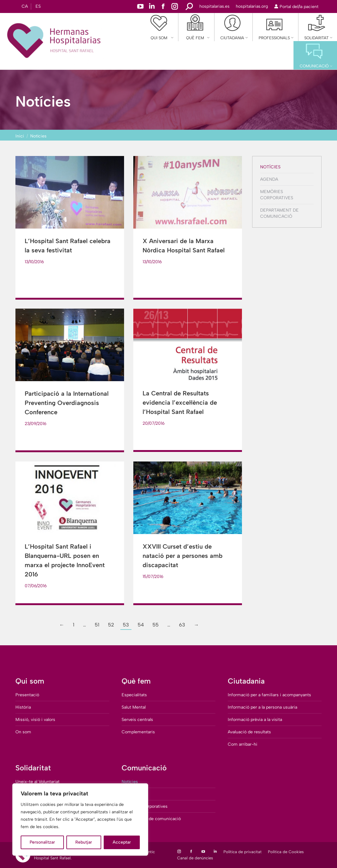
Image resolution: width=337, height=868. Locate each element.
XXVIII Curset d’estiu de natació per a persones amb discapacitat (183, 556)
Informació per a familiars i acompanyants (269, 695)
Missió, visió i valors (35, 720)
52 (111, 625)
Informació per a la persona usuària (262, 707)
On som (23, 732)
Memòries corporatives (277, 195)
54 (141, 625)
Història (23, 707)
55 (156, 625)
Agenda (269, 179)
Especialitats (134, 695)
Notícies (270, 167)
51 (97, 625)
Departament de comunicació (279, 213)
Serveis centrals (137, 720)
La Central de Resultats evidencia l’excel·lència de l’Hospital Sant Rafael (180, 402)
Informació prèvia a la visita (255, 720)
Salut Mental (134, 707)
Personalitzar (42, 842)
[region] (80, 820)
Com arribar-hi (243, 744)
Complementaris (138, 732)
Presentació (27, 695)
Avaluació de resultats (249, 732)
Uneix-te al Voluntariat (37, 782)
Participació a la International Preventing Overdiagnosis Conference (67, 403)
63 (182, 625)
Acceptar (122, 842)
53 (126, 625)
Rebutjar (84, 842)
